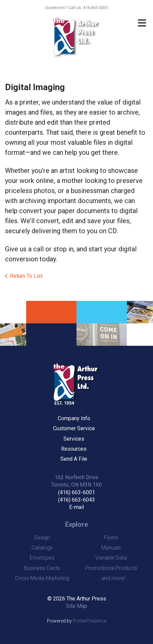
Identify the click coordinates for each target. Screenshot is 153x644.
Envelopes (42, 558)
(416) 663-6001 (76, 492)
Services (74, 439)
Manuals (111, 548)
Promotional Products (111, 568)
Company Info (74, 418)
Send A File (74, 459)
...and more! (111, 578)
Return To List (26, 276)
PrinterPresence (90, 621)
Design (42, 538)
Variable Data (111, 558)
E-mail (76, 507)
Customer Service (74, 428)
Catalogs (42, 548)
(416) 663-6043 (76, 500)
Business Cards (42, 568)
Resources (74, 449)
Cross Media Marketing (42, 578)
